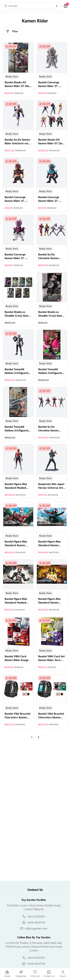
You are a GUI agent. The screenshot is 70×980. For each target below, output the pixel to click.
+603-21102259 (36, 917)
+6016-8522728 (36, 923)
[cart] (66, 6)
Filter (12, 31)
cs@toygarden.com (36, 928)
